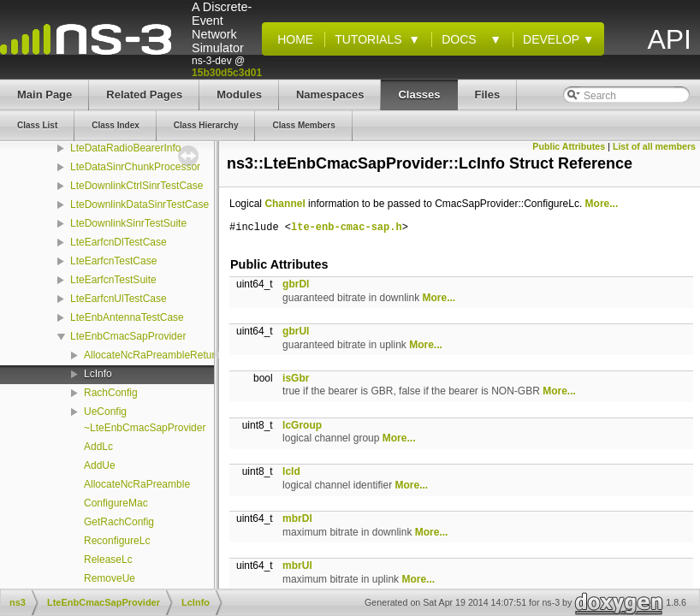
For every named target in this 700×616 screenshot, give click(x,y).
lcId (291, 471)
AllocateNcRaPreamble (137, 484)
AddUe (100, 465)
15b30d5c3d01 (227, 73)
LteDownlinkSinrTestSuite (128, 223)
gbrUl (296, 331)
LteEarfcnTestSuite (113, 280)
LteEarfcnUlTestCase (119, 299)
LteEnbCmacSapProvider (128, 336)
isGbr (296, 378)
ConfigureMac (116, 503)
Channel (285, 204)
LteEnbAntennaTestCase (127, 317)
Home (292, 39)
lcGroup (302, 425)
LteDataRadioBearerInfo (125, 148)
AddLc (98, 447)
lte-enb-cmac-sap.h (347, 228)
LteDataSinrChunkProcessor (135, 167)
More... (602, 204)
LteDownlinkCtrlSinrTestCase (136, 186)
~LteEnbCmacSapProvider (145, 428)
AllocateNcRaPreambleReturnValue (165, 355)
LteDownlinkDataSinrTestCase (139, 204)
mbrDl (297, 518)
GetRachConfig (119, 522)
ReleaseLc (108, 560)
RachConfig (111, 393)
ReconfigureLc (117, 541)
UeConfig (105, 412)
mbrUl (297, 566)
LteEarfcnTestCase (113, 261)
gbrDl (296, 284)
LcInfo (98, 374)
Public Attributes (569, 146)
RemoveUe (110, 578)
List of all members (654, 146)
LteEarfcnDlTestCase (119, 242)
